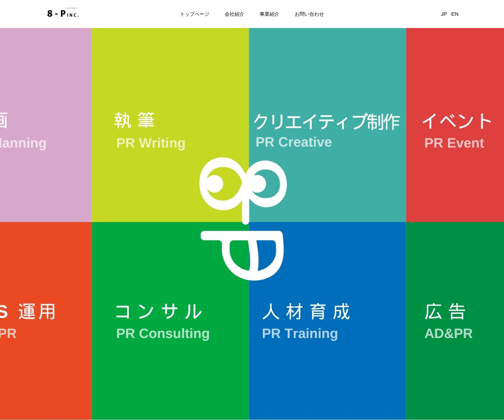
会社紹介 (234, 14)
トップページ (195, 14)
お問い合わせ (309, 14)
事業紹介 (269, 14)
